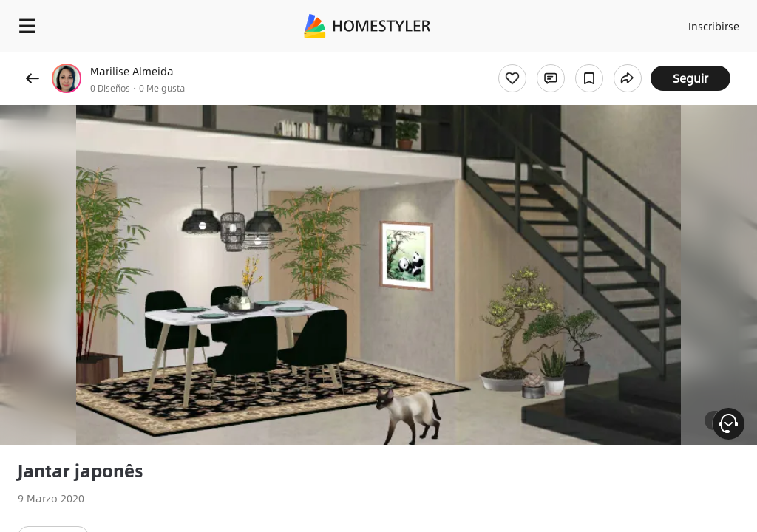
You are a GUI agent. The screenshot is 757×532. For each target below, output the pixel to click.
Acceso (654, 22)
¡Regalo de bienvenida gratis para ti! (596, 62)
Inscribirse (712, 22)
